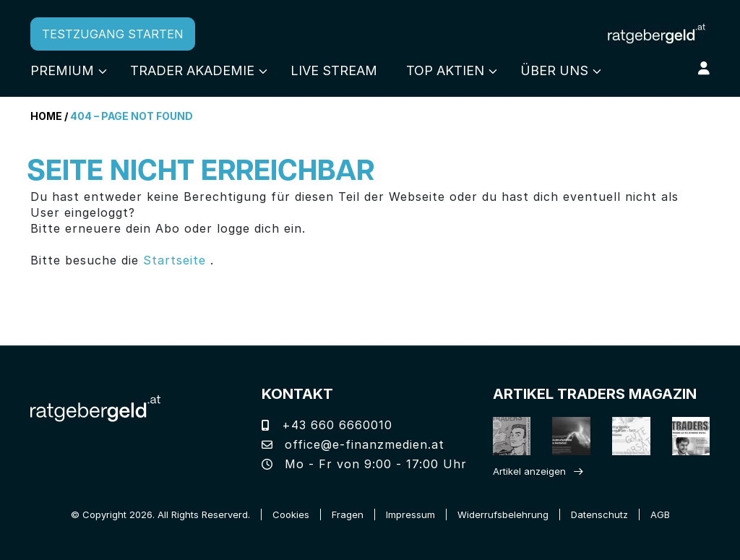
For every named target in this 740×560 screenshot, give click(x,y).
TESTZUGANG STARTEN (113, 34)
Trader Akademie (192, 70)
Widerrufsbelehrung (503, 514)
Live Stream (334, 70)
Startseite (175, 260)
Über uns (554, 70)
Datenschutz (599, 514)
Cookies (291, 514)
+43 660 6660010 (327, 425)
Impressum (410, 514)
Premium (62, 70)
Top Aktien (445, 70)
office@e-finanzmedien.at (353, 444)
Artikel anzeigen (529, 471)
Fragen (348, 514)
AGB (660, 514)
